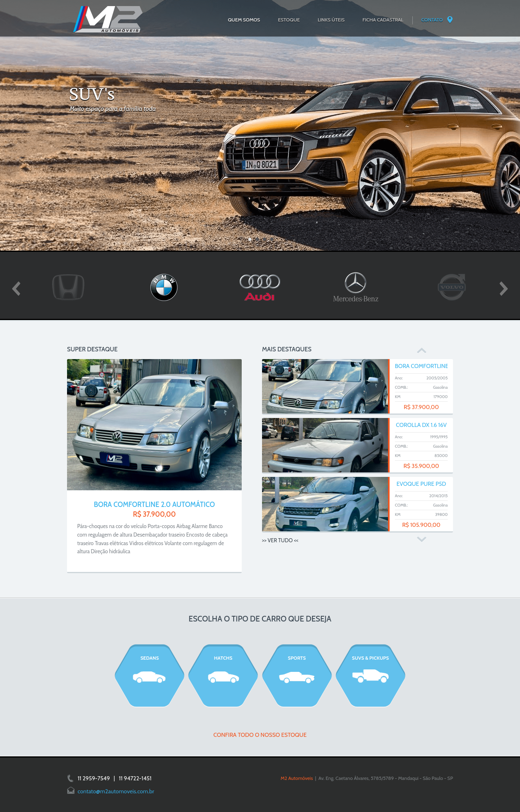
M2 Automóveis (297, 778)
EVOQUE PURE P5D (421, 484)
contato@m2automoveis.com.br (116, 791)
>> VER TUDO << (280, 540)
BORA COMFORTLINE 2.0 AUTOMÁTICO (154, 505)
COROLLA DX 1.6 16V (421, 425)
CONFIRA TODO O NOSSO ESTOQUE (260, 735)
